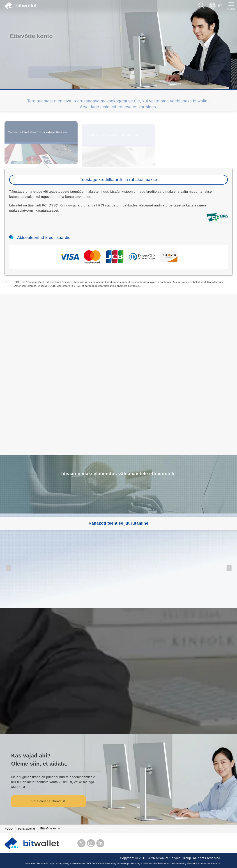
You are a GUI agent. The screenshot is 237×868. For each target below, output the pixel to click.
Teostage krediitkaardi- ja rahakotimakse (38, 135)
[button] (8, 568)
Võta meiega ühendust (48, 801)
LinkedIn (100, 843)
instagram (91, 843)
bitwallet (21, 6)
